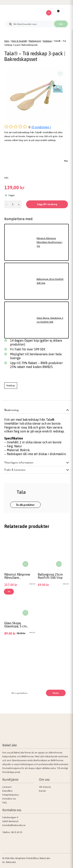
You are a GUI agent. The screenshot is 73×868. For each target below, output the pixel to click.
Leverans (7, 787)
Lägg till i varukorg (47, 204)
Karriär (42, 791)
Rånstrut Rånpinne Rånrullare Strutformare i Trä (49, 242)
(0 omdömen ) (41, 127)
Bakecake (11, 862)
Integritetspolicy (11, 795)
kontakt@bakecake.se (14, 825)
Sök (61, 24)
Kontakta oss (9, 799)
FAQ (4, 803)
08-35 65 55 (17, 832)
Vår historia (45, 787)
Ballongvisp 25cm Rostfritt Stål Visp (50, 281)
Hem (7, 41)
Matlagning (35, 41)
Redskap (47, 41)
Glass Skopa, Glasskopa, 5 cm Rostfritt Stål (50, 320)
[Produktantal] (13, 204)
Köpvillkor (7, 791)
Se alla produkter (25, 505)
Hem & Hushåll (19, 41)
